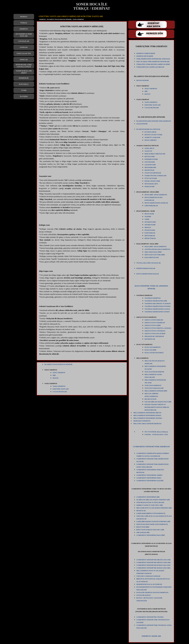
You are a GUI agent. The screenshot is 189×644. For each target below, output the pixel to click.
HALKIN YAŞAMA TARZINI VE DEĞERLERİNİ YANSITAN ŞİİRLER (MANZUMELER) (157, 407)
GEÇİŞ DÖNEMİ (142, 124)
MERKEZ (24, 17)
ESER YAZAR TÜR (24, 53)
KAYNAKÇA (24, 84)
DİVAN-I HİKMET (151, 140)
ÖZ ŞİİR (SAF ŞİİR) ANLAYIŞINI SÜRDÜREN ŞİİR (153, 500)
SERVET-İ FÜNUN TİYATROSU (155, 331)
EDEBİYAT (24, 29)
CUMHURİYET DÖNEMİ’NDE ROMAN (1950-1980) (153, 568)
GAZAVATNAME (150, 165)
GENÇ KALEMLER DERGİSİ (154, 372)
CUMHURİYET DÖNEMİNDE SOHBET (149, 475)
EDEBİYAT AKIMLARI (151, 636)
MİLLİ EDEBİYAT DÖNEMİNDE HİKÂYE (147, 413)
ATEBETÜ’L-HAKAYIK (152, 137)
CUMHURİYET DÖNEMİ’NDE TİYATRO (150, 617)
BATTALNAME (150, 157)
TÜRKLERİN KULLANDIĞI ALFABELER (150, 67)
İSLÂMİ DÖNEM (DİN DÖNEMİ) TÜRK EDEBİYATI (154, 121)
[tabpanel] (82, 192)
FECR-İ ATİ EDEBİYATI (153, 347)
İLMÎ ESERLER (150, 233)
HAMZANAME (150, 187)
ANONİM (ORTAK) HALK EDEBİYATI (157, 249)
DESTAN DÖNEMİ (142, 80)
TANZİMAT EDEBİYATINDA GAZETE (157, 309)
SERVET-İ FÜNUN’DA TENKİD (155, 334)
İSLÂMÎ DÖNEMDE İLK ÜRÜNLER (148, 129)
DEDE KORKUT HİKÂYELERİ (155, 154)
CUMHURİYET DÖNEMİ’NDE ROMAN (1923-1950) (153, 565)
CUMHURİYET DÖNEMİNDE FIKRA (149, 478)
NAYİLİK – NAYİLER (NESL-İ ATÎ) (156, 435)
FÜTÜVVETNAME (151, 178)
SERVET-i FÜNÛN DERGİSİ (154, 320)
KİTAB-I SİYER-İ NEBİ (152, 181)
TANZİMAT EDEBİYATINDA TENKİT (157, 312)
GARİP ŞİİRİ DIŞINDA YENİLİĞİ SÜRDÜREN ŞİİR (153, 522)
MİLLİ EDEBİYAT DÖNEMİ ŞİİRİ (156, 391)
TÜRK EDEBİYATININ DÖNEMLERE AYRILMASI (153, 59)
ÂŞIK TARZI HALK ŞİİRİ (153, 252)
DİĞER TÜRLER (150, 238)
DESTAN (55, 378)
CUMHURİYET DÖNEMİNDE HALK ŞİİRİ (151, 535)
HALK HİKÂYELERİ (152, 257)
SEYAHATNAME (150, 222)
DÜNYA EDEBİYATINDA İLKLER (148, 274)
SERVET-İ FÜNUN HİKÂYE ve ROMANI (158, 328)
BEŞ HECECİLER (150, 399)
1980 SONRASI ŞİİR (143, 532)
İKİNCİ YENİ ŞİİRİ (143, 527)
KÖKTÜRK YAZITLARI (61, 389)
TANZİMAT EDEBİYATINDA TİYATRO (157, 306)
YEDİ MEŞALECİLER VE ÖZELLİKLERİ (150, 502)
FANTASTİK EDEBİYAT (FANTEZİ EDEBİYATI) (152, 593)
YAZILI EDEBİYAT (59, 386)
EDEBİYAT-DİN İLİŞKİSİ (145, 56)
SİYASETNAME (150, 230)
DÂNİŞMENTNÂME (151, 159)
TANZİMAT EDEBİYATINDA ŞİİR (156, 301)
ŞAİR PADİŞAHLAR (151, 206)
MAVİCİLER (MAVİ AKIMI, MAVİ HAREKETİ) (152, 524)
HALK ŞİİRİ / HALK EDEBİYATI (155, 247)
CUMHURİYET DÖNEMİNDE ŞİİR (148, 497)
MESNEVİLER (149, 170)
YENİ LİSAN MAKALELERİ (154, 388)
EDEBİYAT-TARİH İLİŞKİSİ (146, 53)
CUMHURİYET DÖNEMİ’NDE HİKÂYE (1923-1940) (153, 560)
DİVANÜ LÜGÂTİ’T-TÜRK (153, 135)
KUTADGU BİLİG (150, 132)
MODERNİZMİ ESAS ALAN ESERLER (149, 584)
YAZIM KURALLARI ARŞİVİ (24, 72)
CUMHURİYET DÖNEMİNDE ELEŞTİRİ (150, 481)
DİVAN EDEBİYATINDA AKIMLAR (156, 203)
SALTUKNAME (150, 162)
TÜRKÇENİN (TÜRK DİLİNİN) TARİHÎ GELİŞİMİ (153, 64)
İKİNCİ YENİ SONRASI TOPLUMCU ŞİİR (150, 530)
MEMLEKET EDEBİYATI (142, 421)
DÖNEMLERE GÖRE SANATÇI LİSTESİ (24, 66)
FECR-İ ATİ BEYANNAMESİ (154, 353)
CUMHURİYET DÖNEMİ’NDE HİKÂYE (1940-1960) (153, 562)
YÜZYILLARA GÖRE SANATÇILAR (148, 263)
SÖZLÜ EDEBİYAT (59, 373)
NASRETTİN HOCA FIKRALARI (155, 176)
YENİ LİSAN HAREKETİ (153, 385)
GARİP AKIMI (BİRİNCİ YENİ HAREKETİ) (151, 513)
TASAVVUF (148, 151)
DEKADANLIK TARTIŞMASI (154, 336)
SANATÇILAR (24, 41)
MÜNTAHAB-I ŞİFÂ (151, 184)
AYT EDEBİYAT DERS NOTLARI (24, 35)
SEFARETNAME (150, 225)
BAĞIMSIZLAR (150, 339)
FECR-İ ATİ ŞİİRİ (150, 350)
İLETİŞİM (24, 96)
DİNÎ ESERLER (150, 236)
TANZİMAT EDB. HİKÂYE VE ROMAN (158, 304)
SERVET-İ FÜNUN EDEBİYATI (155, 323)
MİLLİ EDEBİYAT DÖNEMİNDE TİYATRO (148, 418)
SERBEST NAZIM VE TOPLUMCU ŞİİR (150, 505)
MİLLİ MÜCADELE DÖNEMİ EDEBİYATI (147, 424)
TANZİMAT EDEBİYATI (153, 298)
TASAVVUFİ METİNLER (153, 173)
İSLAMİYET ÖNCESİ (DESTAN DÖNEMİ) (58, 364)
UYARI (24, 90)
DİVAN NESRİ (149, 214)
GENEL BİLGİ (149, 148)
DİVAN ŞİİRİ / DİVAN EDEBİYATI (156, 195)
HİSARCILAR (141, 511)
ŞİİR (54, 375)
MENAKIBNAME (150, 167)
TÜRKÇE (24, 23)
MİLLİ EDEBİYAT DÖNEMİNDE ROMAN (147, 415)
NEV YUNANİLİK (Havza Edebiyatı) (156, 432)
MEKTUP (148, 227)
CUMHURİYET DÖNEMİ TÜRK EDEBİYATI (151, 447)
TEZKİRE (148, 217)
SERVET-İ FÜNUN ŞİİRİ (153, 325)
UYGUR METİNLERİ (60, 392)
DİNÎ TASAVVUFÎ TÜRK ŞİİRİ (155, 255)
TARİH (147, 219)
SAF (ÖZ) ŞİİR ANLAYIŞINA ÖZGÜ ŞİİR (158, 402)
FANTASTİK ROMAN (144, 595)
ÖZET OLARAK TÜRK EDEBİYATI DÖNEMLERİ (153, 62)
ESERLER (24, 47)
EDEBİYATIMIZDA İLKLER (146, 268)
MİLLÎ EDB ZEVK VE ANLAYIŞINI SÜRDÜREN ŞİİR (154, 508)
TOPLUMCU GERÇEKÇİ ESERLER (148, 576)
